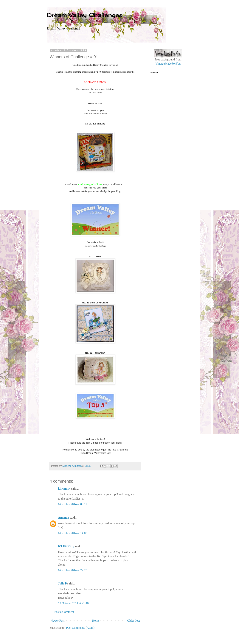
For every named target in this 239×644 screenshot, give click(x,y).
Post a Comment (64, 612)
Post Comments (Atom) (80, 628)
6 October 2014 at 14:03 (73, 533)
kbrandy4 (64, 489)
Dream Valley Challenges (85, 15)
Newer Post (58, 621)
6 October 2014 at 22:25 (73, 570)
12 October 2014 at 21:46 (73, 603)
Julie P (62, 583)
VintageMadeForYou (168, 64)
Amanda (64, 518)
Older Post (134, 621)
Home (96, 621)
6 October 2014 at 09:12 (73, 504)
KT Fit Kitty (66, 546)
